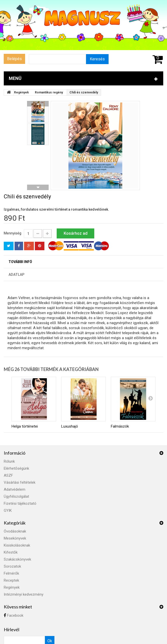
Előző (38, 104)
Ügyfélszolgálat (16, 496)
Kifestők (11, 552)
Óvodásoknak (15, 531)
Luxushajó (70, 426)
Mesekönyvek (15, 538)
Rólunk (9, 461)
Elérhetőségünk (16, 468)
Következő (38, 187)
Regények (21, 92)
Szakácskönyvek (17, 559)
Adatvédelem (15, 489)
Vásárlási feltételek (20, 482)
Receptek (11, 580)
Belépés (14, 59)
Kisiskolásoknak (17, 545)
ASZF (8, 475)
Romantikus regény (49, 92)
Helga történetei (25, 426)
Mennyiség (13, 233)
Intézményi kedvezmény (24, 594)
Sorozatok (12, 566)
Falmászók (120, 426)
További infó (20, 262)
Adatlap (17, 275)
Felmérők (11, 573)
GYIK (8, 510)
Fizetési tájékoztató (20, 503)
